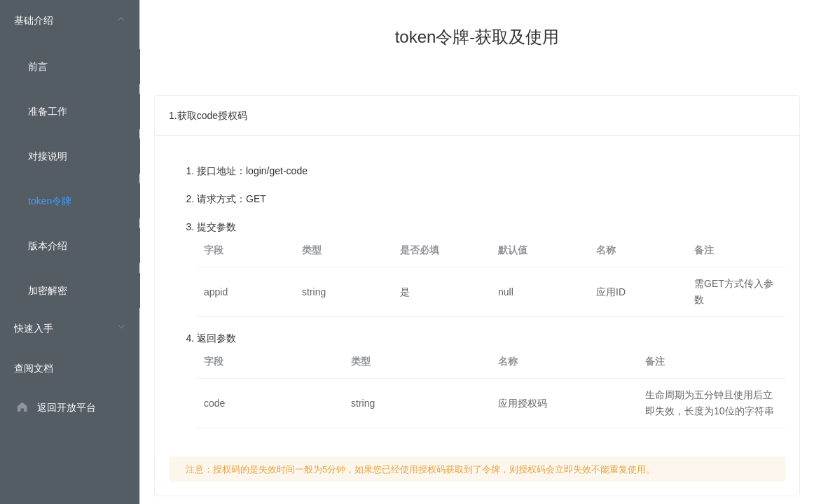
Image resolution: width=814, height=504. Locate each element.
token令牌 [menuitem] (50, 201)
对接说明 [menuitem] (48, 156)
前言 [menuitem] (38, 66)
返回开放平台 (67, 407)
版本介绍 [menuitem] (48, 246)
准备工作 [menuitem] (48, 111)
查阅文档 (34, 368)
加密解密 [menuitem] (48, 290)
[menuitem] (70, 154)
